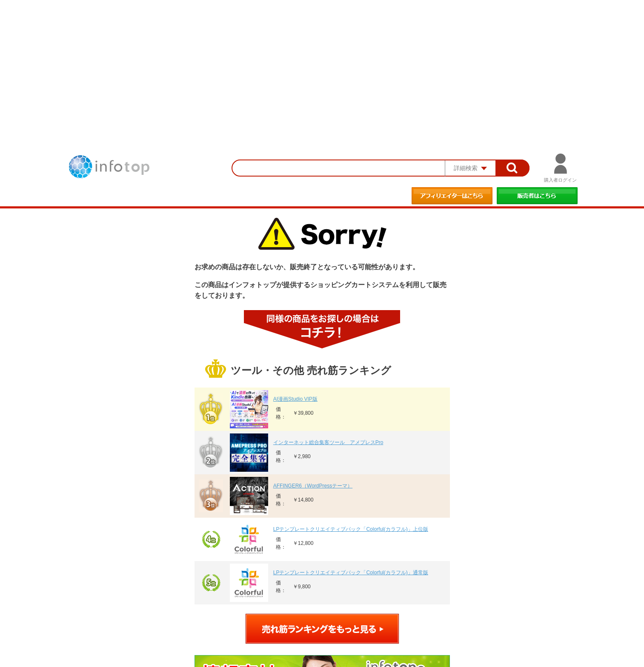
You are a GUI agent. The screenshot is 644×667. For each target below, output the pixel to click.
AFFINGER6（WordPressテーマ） (313, 486)
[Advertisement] (322, 64)
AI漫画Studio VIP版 (295, 399)
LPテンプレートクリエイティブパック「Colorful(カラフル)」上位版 (351, 529)
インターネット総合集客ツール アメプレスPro (328, 442)
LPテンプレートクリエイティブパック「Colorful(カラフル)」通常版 (351, 573)
